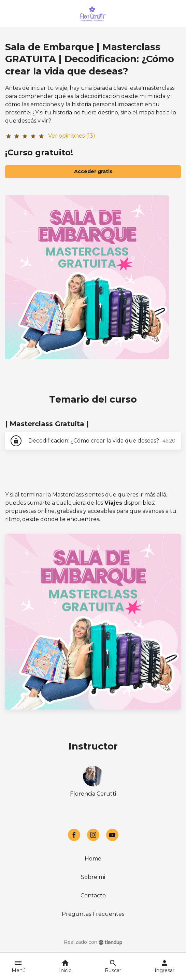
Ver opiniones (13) (72, 136)
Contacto (93, 895)
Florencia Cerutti (93, 794)
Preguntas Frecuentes (93, 914)
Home (93, 859)
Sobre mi (93, 877)
